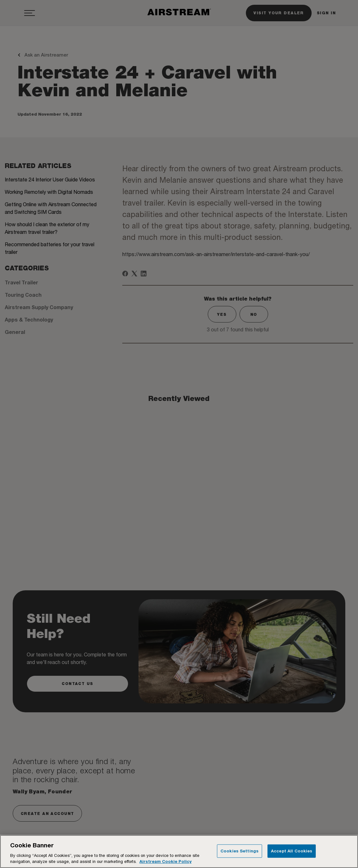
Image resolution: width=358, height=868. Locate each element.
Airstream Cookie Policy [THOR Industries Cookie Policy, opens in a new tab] (165, 861)
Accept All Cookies (292, 851)
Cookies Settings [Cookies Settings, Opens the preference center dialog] (240, 851)
